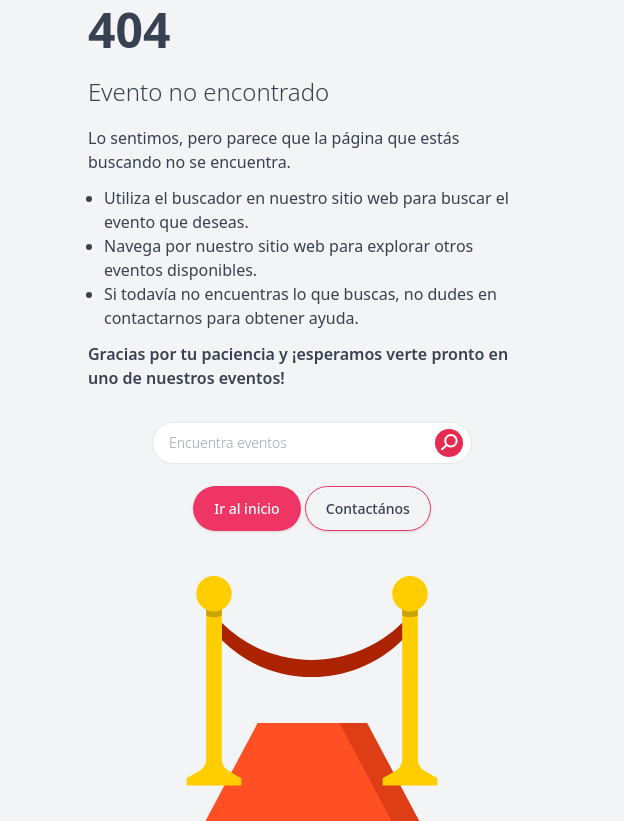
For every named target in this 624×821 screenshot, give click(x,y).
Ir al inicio (247, 508)
